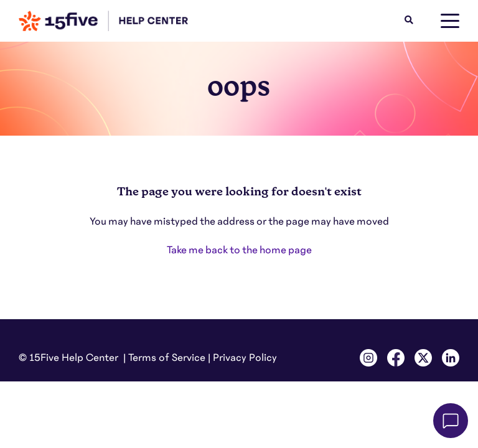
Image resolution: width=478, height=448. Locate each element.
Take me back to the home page (239, 250)
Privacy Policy (245, 358)
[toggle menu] (450, 21)
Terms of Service (167, 358)
